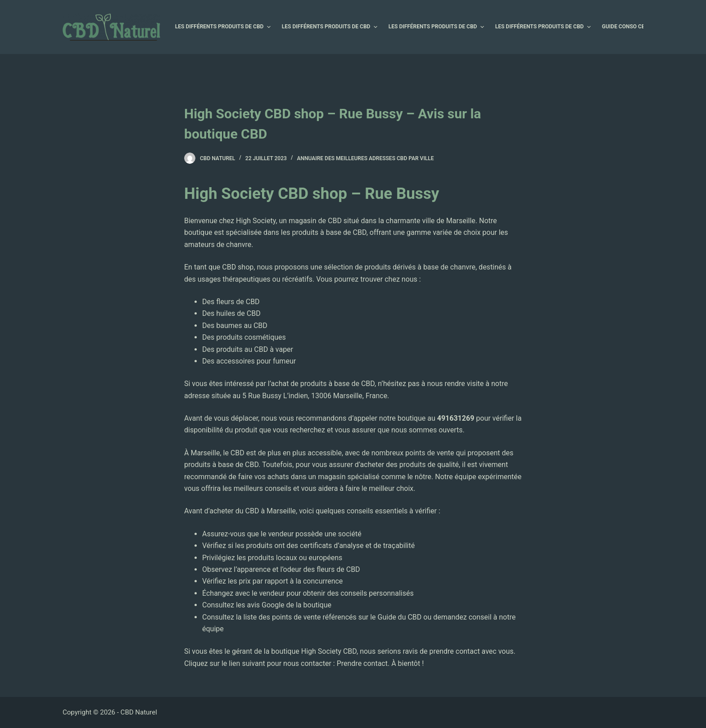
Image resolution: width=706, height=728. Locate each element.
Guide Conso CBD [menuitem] (630, 27)
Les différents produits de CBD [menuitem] (224, 27)
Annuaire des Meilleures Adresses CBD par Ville (366, 158)
